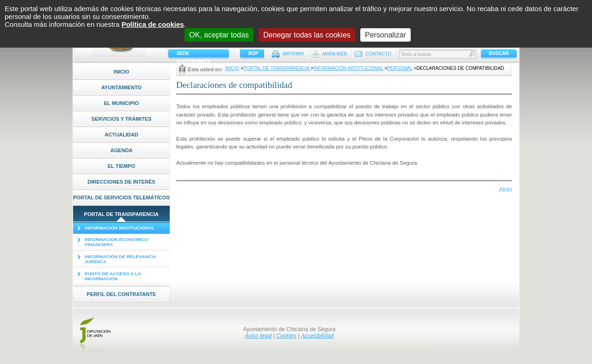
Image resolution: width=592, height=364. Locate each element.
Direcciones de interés (121, 182)
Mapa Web (335, 54)
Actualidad (121, 135)
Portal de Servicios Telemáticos (121, 197)
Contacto (378, 54)
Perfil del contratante (122, 294)
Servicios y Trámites (122, 119)
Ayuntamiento (121, 87)
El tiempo (122, 166)
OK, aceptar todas (219, 35)
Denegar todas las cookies (307, 35)
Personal (400, 68)
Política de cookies (153, 24)
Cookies (286, 336)
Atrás (506, 190)
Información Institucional (348, 68)
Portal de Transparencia (121, 214)
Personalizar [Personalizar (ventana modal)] (385, 35)
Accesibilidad (318, 336)
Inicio (122, 72)
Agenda (121, 150)
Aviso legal (258, 336)
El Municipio (122, 103)
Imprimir (293, 54)
